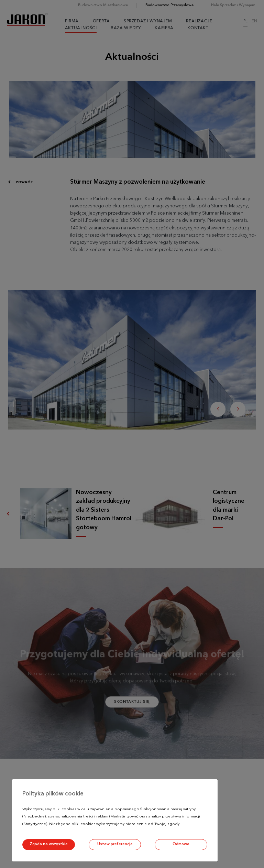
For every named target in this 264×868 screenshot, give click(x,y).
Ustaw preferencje (115, 844)
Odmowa (181, 844)
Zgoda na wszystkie (49, 844)
